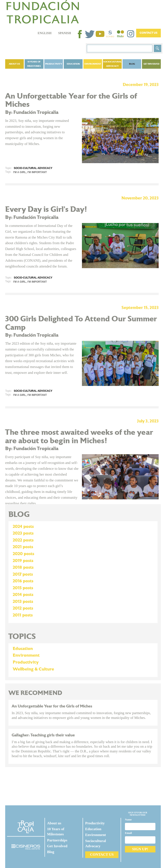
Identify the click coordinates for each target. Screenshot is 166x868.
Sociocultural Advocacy (112, 64)
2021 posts (23, 547)
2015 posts (23, 588)
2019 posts (23, 561)
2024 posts (23, 527)
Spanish (65, 33)
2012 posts (23, 608)
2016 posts (23, 581)
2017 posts (23, 574)
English (45, 33)
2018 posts (23, 567)
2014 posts (23, 595)
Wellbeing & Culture (33, 669)
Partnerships (57, 840)
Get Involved (152, 64)
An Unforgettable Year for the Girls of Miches (52, 706)
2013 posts (23, 602)
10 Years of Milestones (34, 64)
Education (73, 64)
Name (128, 820)
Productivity (54, 64)
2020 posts (23, 554)
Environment (93, 64)
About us (14, 64)
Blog (132, 64)
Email (128, 833)
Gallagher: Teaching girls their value (43, 735)
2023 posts (23, 533)
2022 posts (23, 540)
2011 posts (23, 615)
